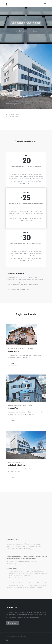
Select (13, 363)
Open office (13, 408)
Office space (14, 351)
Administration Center (18, 465)
